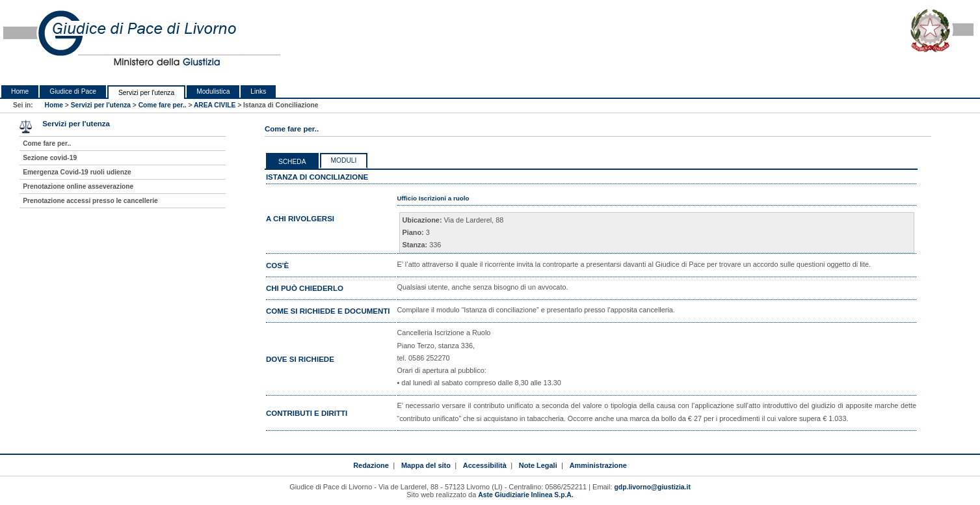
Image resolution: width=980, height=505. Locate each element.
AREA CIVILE (215, 105)
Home (20, 91)
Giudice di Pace (73, 91)
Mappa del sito (426, 465)
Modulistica (213, 91)
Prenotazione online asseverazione (78, 186)
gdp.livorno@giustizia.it (653, 487)
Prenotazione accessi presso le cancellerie (90, 201)
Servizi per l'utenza (146, 93)
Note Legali (538, 465)
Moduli (344, 160)
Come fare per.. (163, 105)
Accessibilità (485, 465)
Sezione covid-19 (50, 158)
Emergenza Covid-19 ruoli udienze (77, 172)
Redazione (371, 465)
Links (258, 91)
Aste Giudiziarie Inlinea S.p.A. (525, 495)
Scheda (292, 162)
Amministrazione (598, 465)
